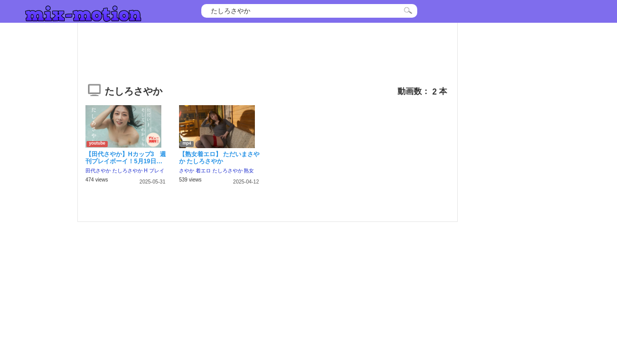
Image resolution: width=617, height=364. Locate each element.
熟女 (249, 171)
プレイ (157, 171)
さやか (187, 171)
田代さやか (98, 171)
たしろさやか (127, 171)
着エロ (203, 171)
